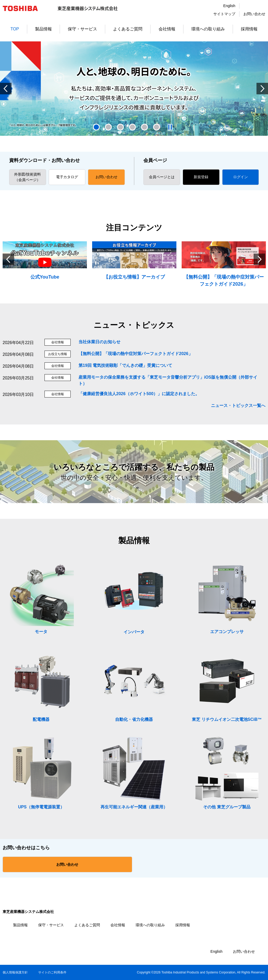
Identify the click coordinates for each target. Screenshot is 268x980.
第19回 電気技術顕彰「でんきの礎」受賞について (125, 365)
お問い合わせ (254, 14)
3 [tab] (120, 127)
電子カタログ (67, 177)
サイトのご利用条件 (52, 972)
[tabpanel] (134, 89)
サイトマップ (224, 14)
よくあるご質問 (128, 29)
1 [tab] (96, 127)
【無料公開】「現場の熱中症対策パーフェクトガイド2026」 (136, 354)
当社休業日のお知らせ (99, 342)
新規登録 (201, 177)
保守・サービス (82, 29)
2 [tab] (108, 127)
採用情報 (249, 29)
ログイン (241, 177)
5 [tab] (144, 127)
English (229, 6)
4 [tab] (132, 127)
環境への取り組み (208, 29)
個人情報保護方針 (15, 972)
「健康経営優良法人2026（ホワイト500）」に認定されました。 (139, 394)
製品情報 (43, 29)
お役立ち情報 (58, 354)
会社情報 (167, 29)
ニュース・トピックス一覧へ (238, 405)
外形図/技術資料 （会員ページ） (27, 177)
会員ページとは (162, 177)
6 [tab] (157, 127)
